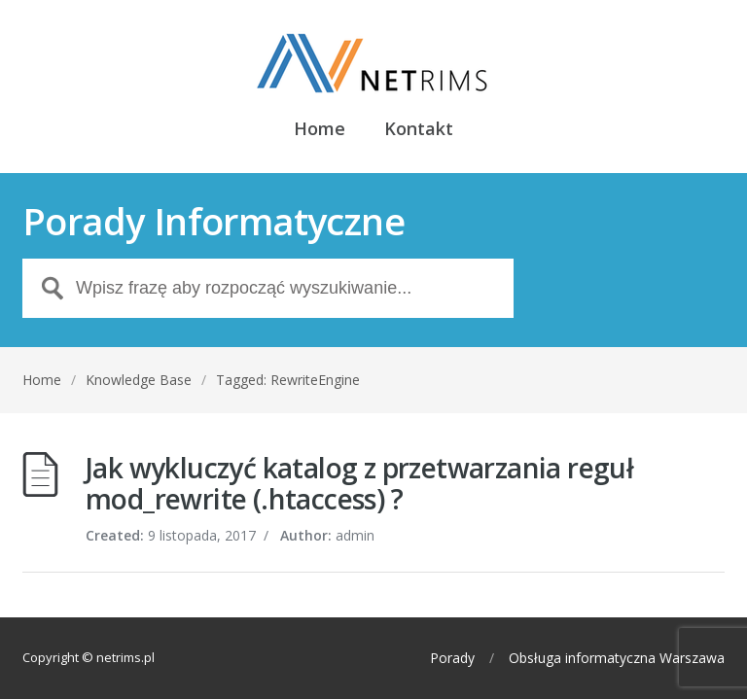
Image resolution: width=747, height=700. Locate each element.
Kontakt (419, 130)
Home (320, 130)
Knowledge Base (139, 380)
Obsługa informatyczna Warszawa (617, 658)
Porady (452, 658)
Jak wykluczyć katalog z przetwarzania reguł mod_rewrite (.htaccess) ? (359, 483)
